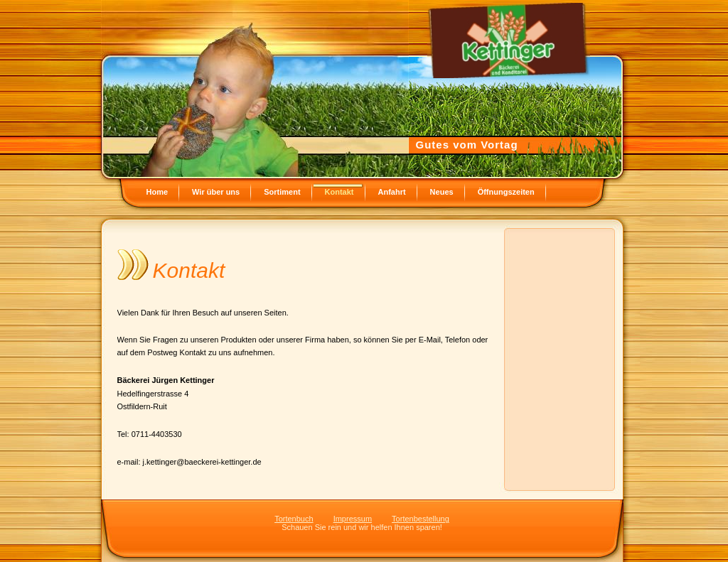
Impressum (353, 519)
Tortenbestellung (421, 519)
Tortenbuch (294, 519)
